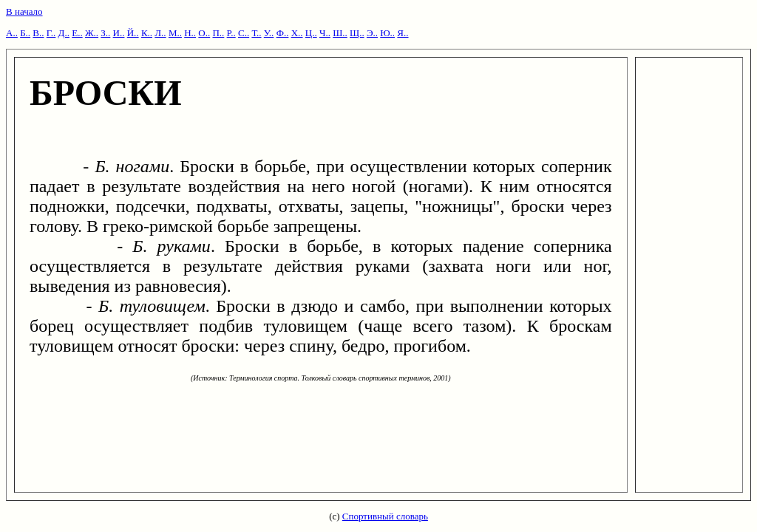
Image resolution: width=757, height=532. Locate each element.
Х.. (297, 33)
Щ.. (357, 33)
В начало (24, 11)
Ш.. (340, 33)
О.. (204, 33)
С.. (244, 33)
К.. (147, 33)
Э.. (372, 33)
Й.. (133, 33)
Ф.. (283, 33)
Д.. (64, 33)
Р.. (231, 33)
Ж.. (92, 33)
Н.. (190, 33)
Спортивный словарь (385, 516)
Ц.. (311, 33)
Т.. (256, 33)
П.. (218, 33)
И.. (119, 33)
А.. (12, 33)
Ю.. (387, 33)
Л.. (160, 33)
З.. (105, 33)
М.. (175, 33)
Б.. (25, 33)
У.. (269, 33)
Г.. (51, 33)
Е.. (77, 33)
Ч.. (325, 33)
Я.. (403, 33)
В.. (38, 33)
